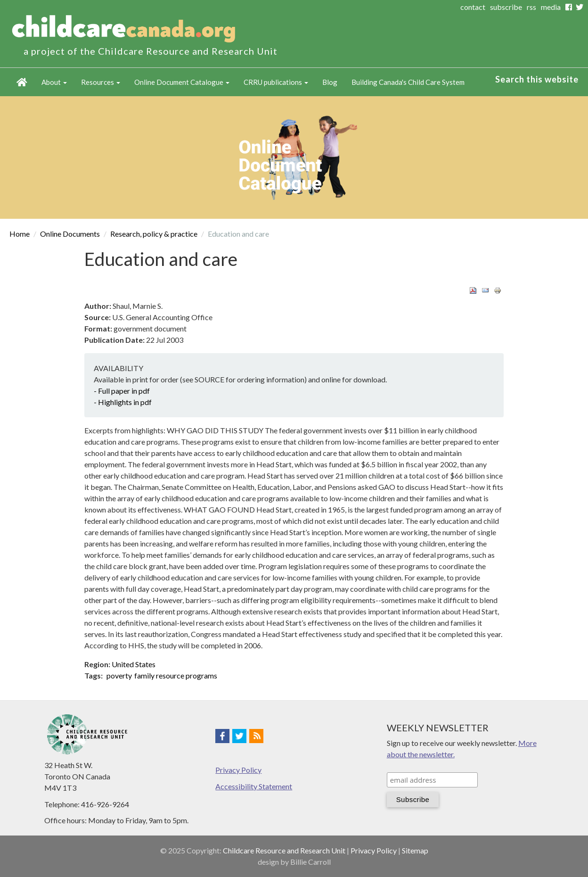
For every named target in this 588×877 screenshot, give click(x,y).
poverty (119, 675)
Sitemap (415, 850)
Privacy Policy (238, 770)
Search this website (537, 79)
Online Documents (70, 234)
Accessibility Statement (254, 786)
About (54, 82)
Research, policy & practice (154, 234)
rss (531, 7)
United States (134, 664)
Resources (101, 82)
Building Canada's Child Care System (408, 82)
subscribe (506, 7)
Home (22, 82)
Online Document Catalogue (182, 82)
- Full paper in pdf (122, 391)
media (551, 7)
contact (473, 7)
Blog (330, 82)
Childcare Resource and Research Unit (284, 850)
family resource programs (176, 675)
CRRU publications (276, 82)
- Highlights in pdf (123, 402)
